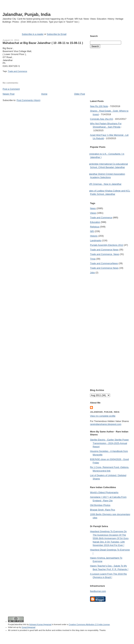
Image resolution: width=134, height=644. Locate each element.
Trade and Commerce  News (105, 254)
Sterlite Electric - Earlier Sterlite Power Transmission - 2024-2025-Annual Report (109, 443)
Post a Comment (11, 89)
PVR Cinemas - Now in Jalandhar (104, 184)
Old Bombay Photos (100, 505)
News (93, 208)
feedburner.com (98, 591)
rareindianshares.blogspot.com (106, 424)
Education (95, 222)
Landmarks (96, 240)
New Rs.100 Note (99, 106)
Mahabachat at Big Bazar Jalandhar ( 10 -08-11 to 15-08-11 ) (43, 43)
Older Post (80, 94)
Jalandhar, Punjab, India (27, 14)
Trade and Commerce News (104, 263)
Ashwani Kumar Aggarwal (40, 624)
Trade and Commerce (17, 71)
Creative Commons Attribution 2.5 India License (89, 624)
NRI (92, 231)
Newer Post (9, 94)
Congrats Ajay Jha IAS (101, 119)
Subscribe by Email (57, 34)
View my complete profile (103, 416)
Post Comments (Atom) (29, 100)
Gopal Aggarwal (28, 627)
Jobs (92, 273)
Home (44, 94)
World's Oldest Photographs (104, 492)
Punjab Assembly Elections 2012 (107, 245)
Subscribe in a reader (33, 34)
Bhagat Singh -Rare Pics (103, 510)
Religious (95, 227)
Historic (94, 236)
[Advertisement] (33, 136)
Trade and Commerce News (104, 250)
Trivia (93, 259)
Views (93, 213)
